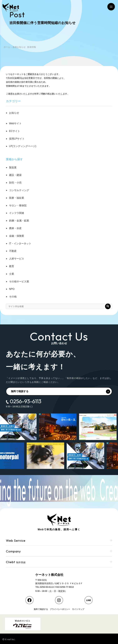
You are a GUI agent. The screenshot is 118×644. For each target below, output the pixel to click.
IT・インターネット (20, 244)
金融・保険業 (17, 236)
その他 (13, 297)
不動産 (13, 251)
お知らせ (14, 113)
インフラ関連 (17, 213)
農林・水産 (15, 228)
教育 (12, 266)
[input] (27, 306)
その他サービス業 (19, 282)
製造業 (13, 168)
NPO (12, 289)
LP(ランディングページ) (23, 146)
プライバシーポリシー (60, 609)
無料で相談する (61, 392)
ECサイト (15, 131)
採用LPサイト (17, 139)
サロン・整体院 (18, 206)
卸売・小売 (15, 183)
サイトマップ (78, 609)
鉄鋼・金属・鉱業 (19, 221)
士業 (12, 274)
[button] (108, 306)
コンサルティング (19, 190)
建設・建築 (15, 175)
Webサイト (15, 123)
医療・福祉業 (17, 198)
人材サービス (17, 259)
